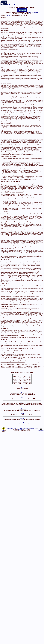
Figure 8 (22, 423)
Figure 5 (22, 408)
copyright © (21, 429)
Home (8, 428)
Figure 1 (22, 387)
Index (36, 428)
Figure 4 (22, 402)
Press (25, 428)
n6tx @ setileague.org (33, 12)
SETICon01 (8, 16)
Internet (33, 428)
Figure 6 (22, 414)
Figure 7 (22, 418)
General (12, 428)
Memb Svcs (16, 428)
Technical (29, 428)
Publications (21, 428)
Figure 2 (22, 392)
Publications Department (14, 5)
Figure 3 (22, 398)
